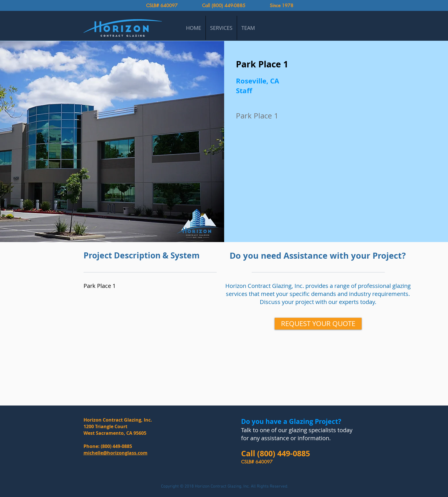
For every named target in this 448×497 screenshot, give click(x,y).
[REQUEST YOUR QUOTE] (318, 324)
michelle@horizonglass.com (116, 453)
